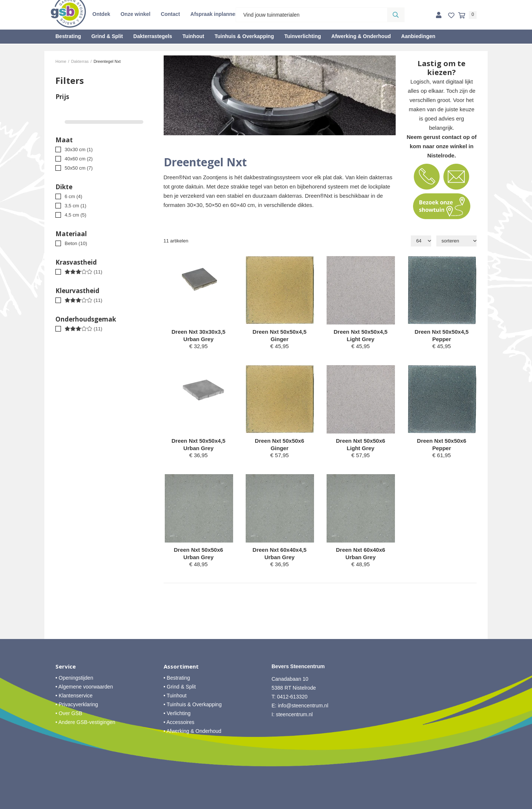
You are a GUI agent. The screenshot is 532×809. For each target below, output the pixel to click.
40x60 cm (79, 159)
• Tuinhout (175, 696)
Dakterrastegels (153, 36)
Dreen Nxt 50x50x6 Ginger (279, 444)
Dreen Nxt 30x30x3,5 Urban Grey (198, 335)
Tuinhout (193, 36)
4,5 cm (76, 215)
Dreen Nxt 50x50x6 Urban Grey (198, 553)
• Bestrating (177, 678)
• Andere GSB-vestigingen (85, 722)
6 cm (74, 196)
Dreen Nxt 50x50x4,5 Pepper (441, 335)
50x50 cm (79, 168)
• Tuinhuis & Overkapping (193, 704)
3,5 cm (76, 206)
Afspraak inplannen (214, 14)
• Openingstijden (74, 678)
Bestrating (68, 36)
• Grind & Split (180, 687)
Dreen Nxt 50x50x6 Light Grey (360, 444)
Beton (76, 243)
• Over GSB (69, 713)
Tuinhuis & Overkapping (244, 36)
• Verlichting (177, 713)
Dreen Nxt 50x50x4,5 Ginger (280, 335)
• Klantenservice (74, 696)
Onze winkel (135, 14)
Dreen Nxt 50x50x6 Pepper (442, 444)
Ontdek (101, 14)
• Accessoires (179, 722)
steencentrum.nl (294, 714)
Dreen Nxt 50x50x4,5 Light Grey (361, 335)
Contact (170, 14)
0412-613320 (292, 697)
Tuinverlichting (302, 36)
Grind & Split (107, 36)
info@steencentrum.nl (303, 706)
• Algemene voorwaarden (84, 687)
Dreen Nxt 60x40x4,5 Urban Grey (280, 553)
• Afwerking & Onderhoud (193, 731)
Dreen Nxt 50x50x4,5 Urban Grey (198, 444)
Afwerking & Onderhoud (361, 36)
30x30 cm (79, 149)
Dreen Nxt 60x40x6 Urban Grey (360, 553)
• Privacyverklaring (77, 704)
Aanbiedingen (418, 36)
